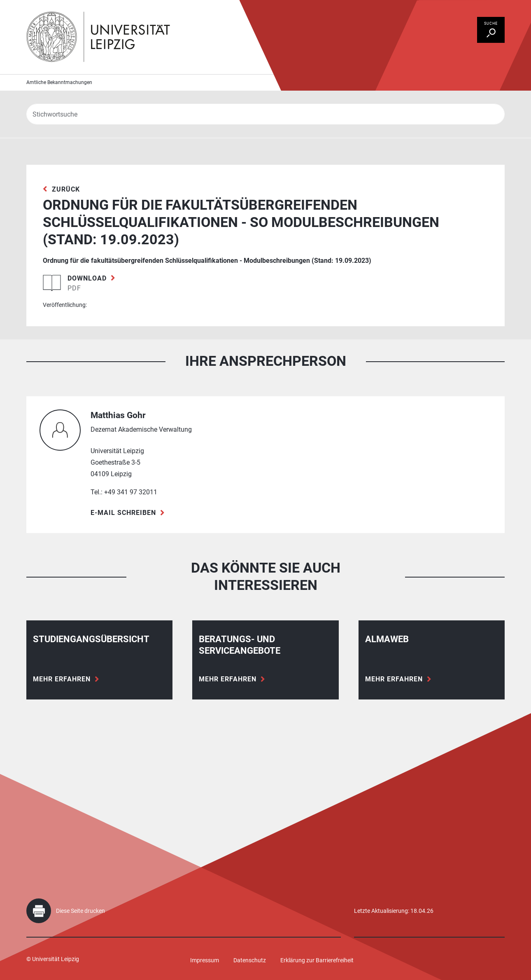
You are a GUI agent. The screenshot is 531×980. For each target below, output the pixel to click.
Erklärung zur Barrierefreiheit (317, 960)
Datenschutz (250, 960)
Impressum (205, 960)
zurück (66, 189)
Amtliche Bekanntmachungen (59, 82)
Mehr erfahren (62, 679)
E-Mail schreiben (123, 513)
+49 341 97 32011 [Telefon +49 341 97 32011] (131, 492)
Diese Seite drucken (80, 911)
